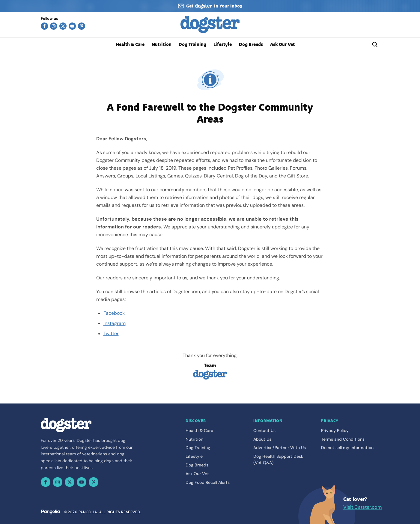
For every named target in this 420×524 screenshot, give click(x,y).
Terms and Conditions (343, 439)
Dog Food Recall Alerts (208, 482)
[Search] (375, 44)
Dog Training (192, 44)
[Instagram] (54, 26)
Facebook (114, 313)
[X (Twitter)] (63, 26)
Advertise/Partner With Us (280, 448)
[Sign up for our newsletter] (210, 6)
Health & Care (130, 44)
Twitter (111, 333)
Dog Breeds (251, 44)
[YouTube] (72, 26)
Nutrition (162, 44)
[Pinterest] (82, 26)
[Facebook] (44, 26)
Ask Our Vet (282, 44)
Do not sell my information (347, 448)
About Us (262, 439)
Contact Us (264, 430)
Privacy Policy (335, 430)
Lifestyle (223, 44)
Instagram (115, 323)
